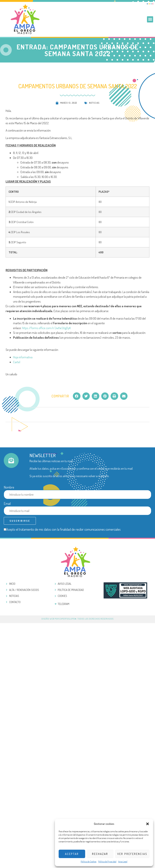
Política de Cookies (89, 862)
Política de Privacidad (107, 862)
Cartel (17, 362)
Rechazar (100, 854)
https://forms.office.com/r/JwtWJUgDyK (46, 328)
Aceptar (72, 854)
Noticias (94, 103)
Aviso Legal (123, 862)
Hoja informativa (23, 357)
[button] (148, 824)
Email (7, 504)
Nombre (9, 487)
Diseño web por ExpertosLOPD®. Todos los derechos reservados (77, 619)
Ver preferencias (132, 854)
